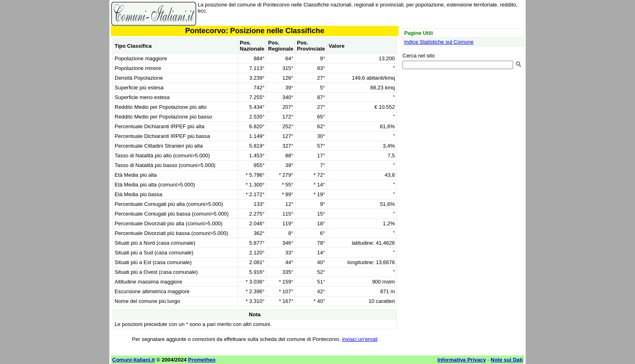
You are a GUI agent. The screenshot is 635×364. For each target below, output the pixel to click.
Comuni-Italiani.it (133, 360)
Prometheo (202, 360)
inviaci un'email (360, 339)
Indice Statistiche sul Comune (439, 42)
